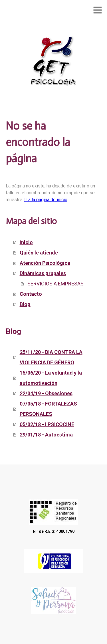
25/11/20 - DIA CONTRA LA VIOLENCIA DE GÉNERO (51, 357)
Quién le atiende (39, 253)
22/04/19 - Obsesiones (46, 393)
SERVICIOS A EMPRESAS (55, 284)
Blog (25, 304)
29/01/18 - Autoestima (46, 435)
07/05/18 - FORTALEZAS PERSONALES (48, 409)
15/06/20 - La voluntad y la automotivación (51, 378)
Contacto (31, 294)
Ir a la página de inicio (46, 200)
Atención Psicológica (45, 263)
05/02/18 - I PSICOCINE (47, 424)
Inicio (26, 242)
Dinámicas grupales (43, 273)
